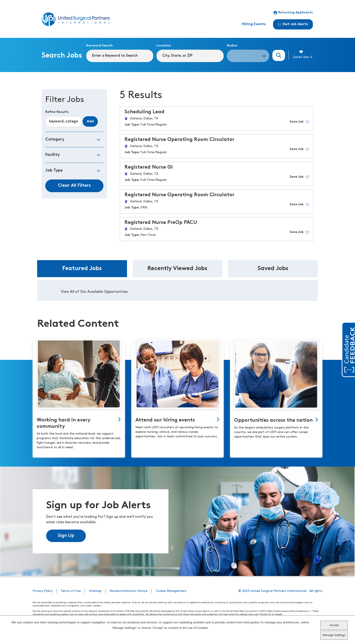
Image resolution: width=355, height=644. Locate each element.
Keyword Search (100, 46)
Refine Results (57, 112)
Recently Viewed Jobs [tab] (177, 269)
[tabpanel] (177, 291)
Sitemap (95, 591)
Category (55, 139)
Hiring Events (254, 24)
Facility (53, 155)
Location (164, 46)
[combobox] (190, 56)
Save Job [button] (297, 122)
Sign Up (66, 536)
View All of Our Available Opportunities (94, 292)
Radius (232, 46)
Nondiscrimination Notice (129, 591)
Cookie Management (171, 591)
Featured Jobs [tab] (82, 269)
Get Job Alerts (293, 24)
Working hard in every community (64, 423)
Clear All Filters (74, 186)
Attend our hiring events (165, 420)
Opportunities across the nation (273, 420)
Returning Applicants (293, 13)
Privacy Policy (43, 591)
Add (90, 121)
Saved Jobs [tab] (273, 269)
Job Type (54, 171)
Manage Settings (334, 635)
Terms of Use (71, 591)
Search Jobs (279, 55)
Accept (334, 625)
